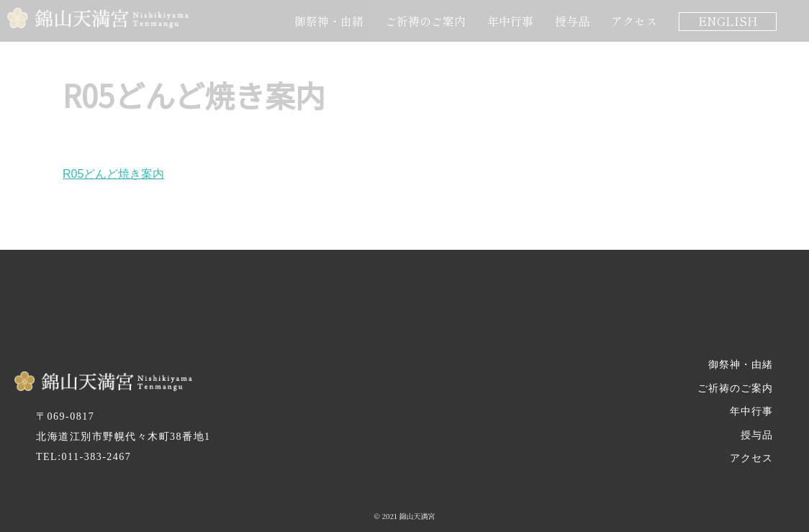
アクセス (634, 21)
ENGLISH (728, 21)
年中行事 (510, 21)
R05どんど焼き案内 (113, 174)
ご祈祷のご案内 (425, 21)
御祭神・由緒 (329, 21)
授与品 (572, 21)
